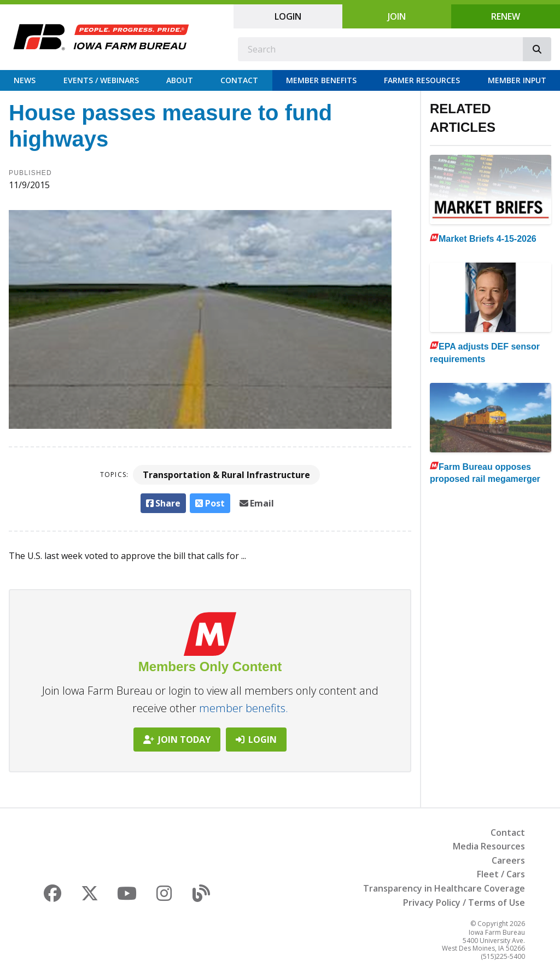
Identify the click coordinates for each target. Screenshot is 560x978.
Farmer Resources (422, 80)
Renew (506, 16)
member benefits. (244, 708)
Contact (239, 80)
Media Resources (489, 846)
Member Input (517, 80)
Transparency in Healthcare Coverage (444, 888)
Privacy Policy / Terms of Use (464, 903)
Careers (508, 860)
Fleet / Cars (501, 874)
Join (397, 16)
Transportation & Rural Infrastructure (226, 475)
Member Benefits (321, 80)
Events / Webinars (101, 80)
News (25, 80)
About (180, 80)
